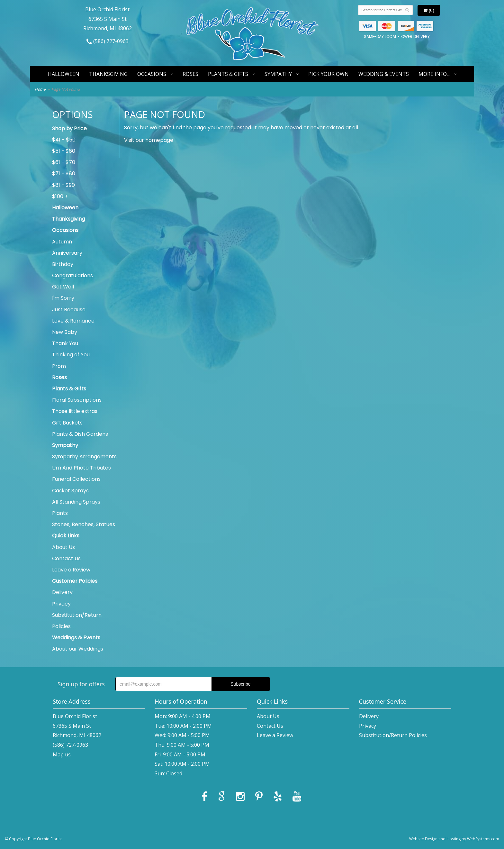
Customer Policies (75, 581)
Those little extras (75, 411)
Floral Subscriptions (77, 400)
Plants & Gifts (228, 74)
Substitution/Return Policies (77, 621)
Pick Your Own (328, 74)
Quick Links (66, 536)
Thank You (65, 343)
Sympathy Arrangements (84, 456)
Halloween (64, 74)
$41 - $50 (64, 140)
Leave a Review (71, 570)
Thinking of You (71, 355)
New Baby (65, 332)
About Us (63, 547)
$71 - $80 (64, 173)
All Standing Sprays (76, 502)
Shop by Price (69, 128)
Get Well (63, 287)
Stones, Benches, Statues (84, 524)
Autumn (62, 242)
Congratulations (72, 275)
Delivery (62, 592)
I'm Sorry (63, 298)
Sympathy (278, 74)
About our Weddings (78, 649)
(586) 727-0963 (108, 41)
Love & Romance (73, 321)
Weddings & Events (76, 638)
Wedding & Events (384, 74)
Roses (190, 74)
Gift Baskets (67, 423)
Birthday (63, 264)
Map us (62, 754)
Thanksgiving (108, 74)
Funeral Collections (76, 479)
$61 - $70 (64, 162)
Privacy (61, 604)
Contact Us (66, 558)
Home (40, 89)
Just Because (69, 310)
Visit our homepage (149, 140)
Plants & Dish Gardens (80, 434)
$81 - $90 (63, 185)
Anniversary (67, 253)
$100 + (60, 196)
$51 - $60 (64, 151)
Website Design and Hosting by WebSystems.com (454, 839)
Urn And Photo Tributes (81, 468)
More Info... (434, 74)
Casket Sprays (70, 491)
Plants (60, 513)
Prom (59, 366)
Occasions (152, 74)
